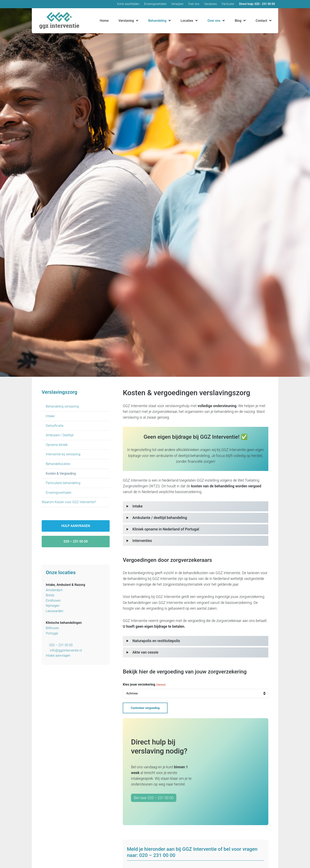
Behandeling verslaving (62, 406)
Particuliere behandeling (63, 483)
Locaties (187, 21)
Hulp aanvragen (76, 526)
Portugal (52, 633)
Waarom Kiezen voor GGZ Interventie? (69, 502)
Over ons (194, 4)
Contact (261, 21)
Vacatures (210, 4)
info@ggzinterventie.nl (66, 650)
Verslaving (126, 21)
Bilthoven (52, 628)
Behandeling (157, 21)
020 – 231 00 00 (76, 541)
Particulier (228, 4)
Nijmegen (53, 606)
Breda (50, 595)
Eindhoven (53, 601)
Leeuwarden (55, 611)
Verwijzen (177, 4)
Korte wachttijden (128, 4)
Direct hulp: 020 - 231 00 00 (257, 4)
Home (104, 21)
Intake (50, 416)
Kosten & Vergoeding (61, 474)
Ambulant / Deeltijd (60, 435)
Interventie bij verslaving (63, 454)
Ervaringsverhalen (155, 4)
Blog (238, 21)
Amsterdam (54, 590)
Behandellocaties (58, 464)
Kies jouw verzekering (144, 685)
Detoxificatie (55, 426)
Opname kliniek (57, 445)
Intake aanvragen (58, 656)
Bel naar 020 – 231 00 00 (154, 796)
